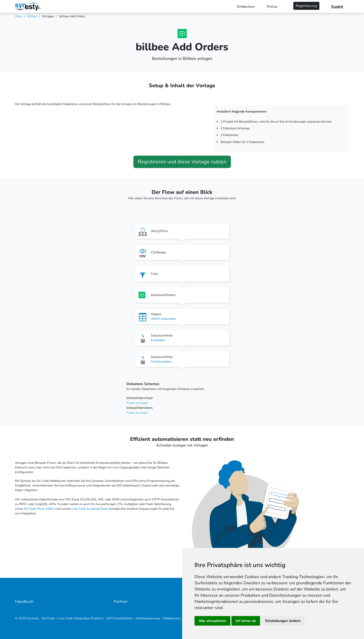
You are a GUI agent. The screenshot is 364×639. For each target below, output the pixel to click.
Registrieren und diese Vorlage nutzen (182, 162)
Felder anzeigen (137, 403)
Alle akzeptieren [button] (212, 621)
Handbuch (24, 602)
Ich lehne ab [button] (246, 621)
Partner (121, 602)
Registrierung (306, 6)
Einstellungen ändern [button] (283, 621)
